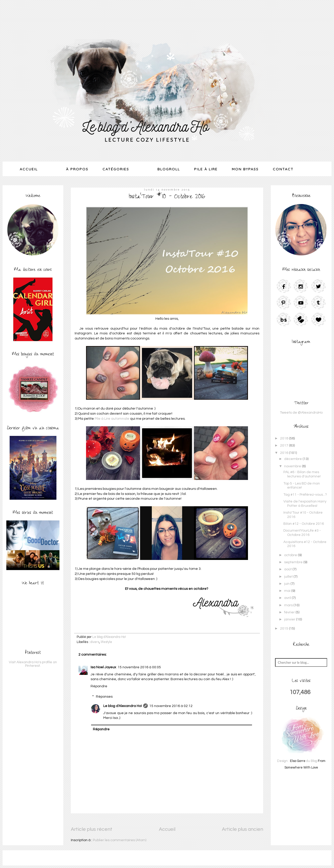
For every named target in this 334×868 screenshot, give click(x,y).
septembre (294, 562)
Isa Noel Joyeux (103, 667)
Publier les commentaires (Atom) (120, 840)
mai (288, 591)
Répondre (99, 686)
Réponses (104, 697)
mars (289, 605)
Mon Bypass (245, 169)
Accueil (29, 169)
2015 (285, 629)
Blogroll (169, 169)
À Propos (77, 169)
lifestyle (106, 642)
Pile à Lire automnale (112, 419)
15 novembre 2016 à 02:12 (171, 706)
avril (288, 598)
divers (95, 642)
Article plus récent (92, 829)
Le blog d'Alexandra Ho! (122, 706)
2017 (285, 446)
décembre (293, 459)
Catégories (116, 169)
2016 (285, 453)
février (290, 612)
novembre (293, 466)
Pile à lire (206, 169)
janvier (290, 619)
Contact (283, 169)
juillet (289, 577)
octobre (291, 555)
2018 (285, 438)
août (288, 569)
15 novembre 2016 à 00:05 (139, 667)
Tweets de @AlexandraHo (301, 413)
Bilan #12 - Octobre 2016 (304, 524)
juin (287, 584)
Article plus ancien (243, 829)
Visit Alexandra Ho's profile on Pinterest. (33, 664)
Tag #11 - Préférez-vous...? (305, 495)
